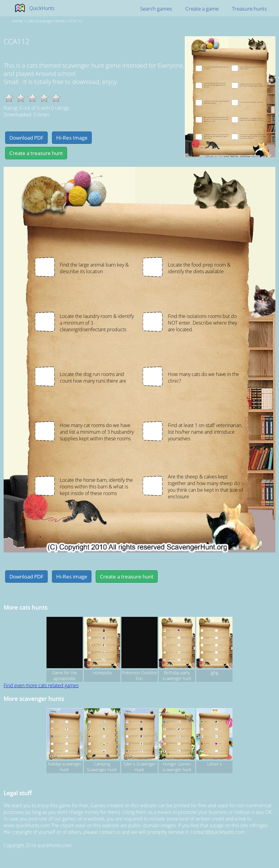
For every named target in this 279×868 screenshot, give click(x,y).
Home (17, 21)
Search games (156, 9)
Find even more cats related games (41, 685)
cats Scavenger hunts (46, 21)
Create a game (202, 9)
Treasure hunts (249, 9)
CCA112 (75, 21)
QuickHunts (42, 8)
